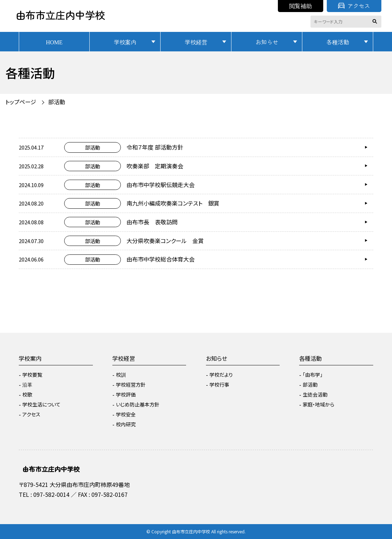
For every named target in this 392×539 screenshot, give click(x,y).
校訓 (121, 375)
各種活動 (338, 42)
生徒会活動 (315, 394)
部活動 (57, 102)
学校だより (221, 375)
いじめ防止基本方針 (138, 404)
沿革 (27, 384)
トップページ (21, 102)
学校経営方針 (131, 384)
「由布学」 (313, 375)
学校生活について (41, 404)
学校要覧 (32, 375)
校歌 (27, 394)
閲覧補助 (301, 6)
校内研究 (126, 424)
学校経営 (196, 42)
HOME (54, 42)
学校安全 (126, 414)
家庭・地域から (318, 404)
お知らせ (267, 42)
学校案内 (125, 42)
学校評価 (126, 394)
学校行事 (219, 384)
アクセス (354, 6)
